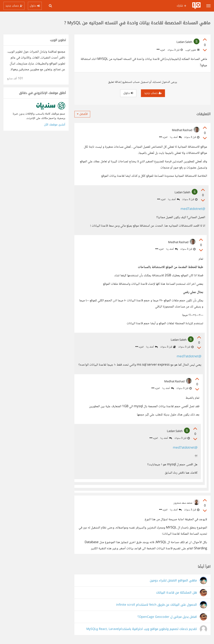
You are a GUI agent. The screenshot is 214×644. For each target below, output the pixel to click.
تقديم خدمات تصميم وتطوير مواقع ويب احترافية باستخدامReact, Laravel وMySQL (142, 629)
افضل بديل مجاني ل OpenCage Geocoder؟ (167, 617)
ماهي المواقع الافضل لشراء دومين (173, 581)
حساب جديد (153, 93)
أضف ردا (176, 137)
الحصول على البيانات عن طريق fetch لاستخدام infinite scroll (157, 605)
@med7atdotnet (193, 209)
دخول (128, 93)
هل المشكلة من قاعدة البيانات (177, 593)
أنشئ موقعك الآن (55, 125)
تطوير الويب (192, 50)
